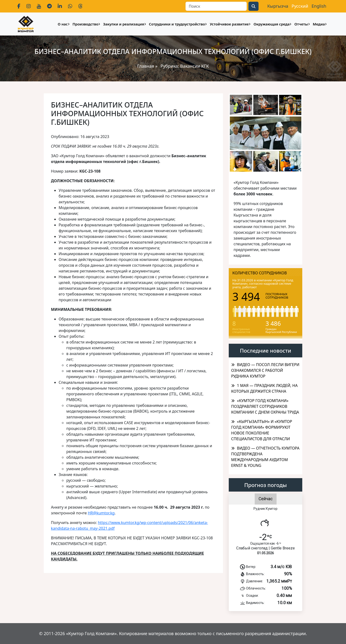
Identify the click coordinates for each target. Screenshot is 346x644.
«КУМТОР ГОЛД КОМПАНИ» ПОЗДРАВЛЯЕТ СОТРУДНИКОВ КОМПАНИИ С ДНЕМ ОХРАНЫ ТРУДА (265, 406)
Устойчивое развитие (229, 24)
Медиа (319, 24)
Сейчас (266, 499)
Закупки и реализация (124, 24)
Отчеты (301, 24)
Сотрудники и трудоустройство (177, 24)
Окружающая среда (272, 24)
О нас (63, 24)
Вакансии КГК (195, 66)
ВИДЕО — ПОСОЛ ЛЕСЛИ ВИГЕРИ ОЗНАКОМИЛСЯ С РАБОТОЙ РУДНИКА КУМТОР (265, 370)
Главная (146, 66)
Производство (85, 24)
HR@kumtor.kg (101, 513)
